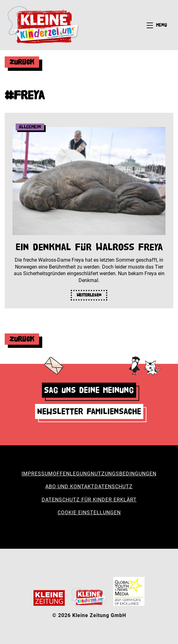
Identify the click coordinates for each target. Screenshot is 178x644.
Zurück (22, 62)
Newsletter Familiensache (89, 411)
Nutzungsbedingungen (124, 474)
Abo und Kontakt (70, 487)
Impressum (37, 474)
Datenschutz (114, 487)
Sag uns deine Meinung (89, 390)
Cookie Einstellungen (89, 513)
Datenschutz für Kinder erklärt (89, 500)
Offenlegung (72, 474)
